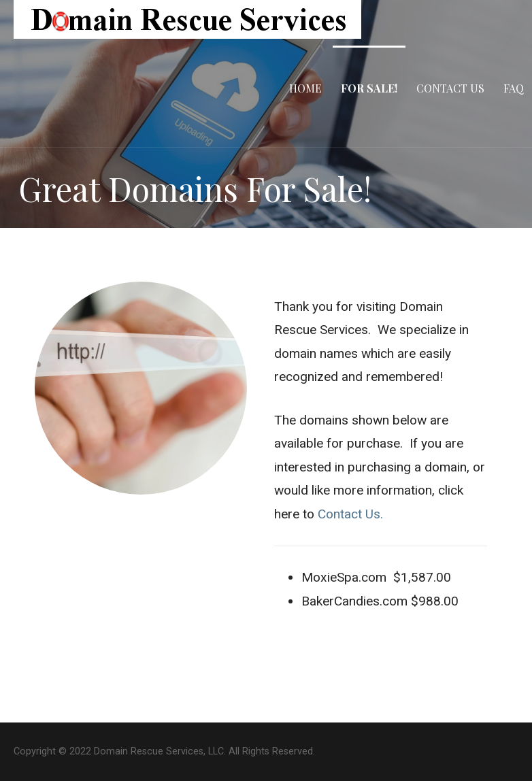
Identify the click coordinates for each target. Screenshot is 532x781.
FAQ (514, 88)
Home (305, 88)
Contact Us (450, 88)
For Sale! (369, 88)
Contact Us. (350, 514)
